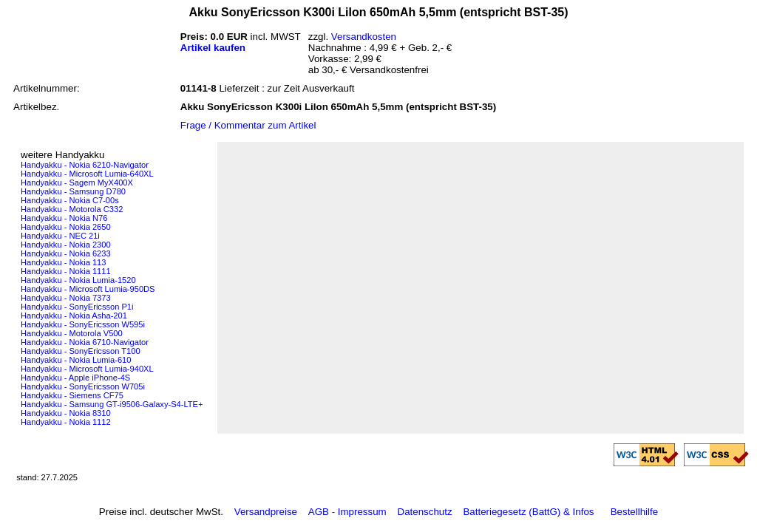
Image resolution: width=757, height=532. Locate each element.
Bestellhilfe (634, 512)
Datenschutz (425, 512)
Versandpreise (266, 512)
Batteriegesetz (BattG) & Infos (528, 512)
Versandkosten (364, 37)
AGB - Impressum (347, 512)
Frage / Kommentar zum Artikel (248, 125)
